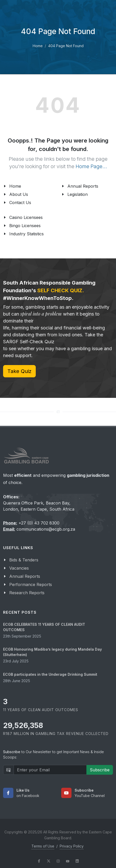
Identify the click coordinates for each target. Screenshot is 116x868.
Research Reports (27, 593)
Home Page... (91, 166)
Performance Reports (31, 584)
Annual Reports (83, 186)
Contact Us (20, 203)
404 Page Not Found (66, 46)
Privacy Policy (72, 846)
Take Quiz (19, 371)
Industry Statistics (26, 234)
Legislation (78, 194)
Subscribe (100, 770)
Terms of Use (43, 846)
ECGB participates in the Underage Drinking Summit (50, 674)
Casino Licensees (26, 217)
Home (38, 46)
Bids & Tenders (24, 560)
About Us (19, 194)
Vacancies (19, 568)
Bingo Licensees (25, 226)
